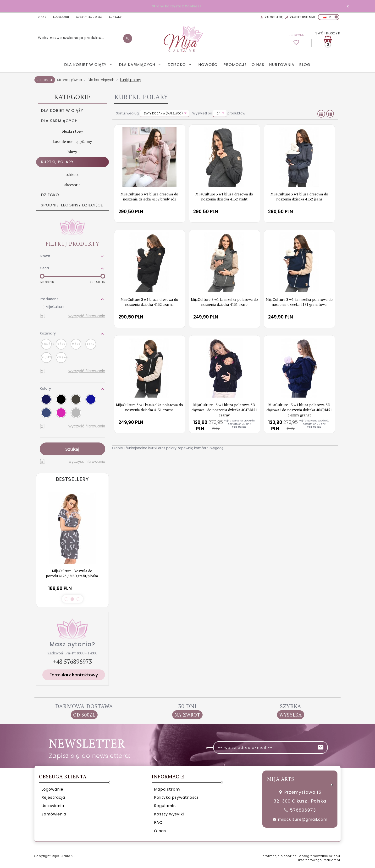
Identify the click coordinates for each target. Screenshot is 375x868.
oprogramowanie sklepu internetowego (319, 858)
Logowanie (52, 789)
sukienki (72, 174)
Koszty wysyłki (169, 814)
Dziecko (177, 65)
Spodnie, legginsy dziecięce (72, 205)
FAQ (158, 822)
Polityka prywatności (176, 797)
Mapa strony (167, 789)
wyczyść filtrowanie (87, 316)
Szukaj (72, 449)
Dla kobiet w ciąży (86, 65)
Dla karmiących (138, 65)
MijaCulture (55, 307)
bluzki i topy (72, 131)
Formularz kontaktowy (74, 675)
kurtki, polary (57, 162)
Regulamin (165, 806)
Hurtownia (282, 65)
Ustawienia (53, 806)
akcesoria (72, 185)
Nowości (208, 65)
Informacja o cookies (279, 856)
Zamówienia (54, 814)
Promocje (235, 65)
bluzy (72, 152)
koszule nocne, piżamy (72, 141)
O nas (258, 65)
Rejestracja (53, 797)
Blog (305, 65)
